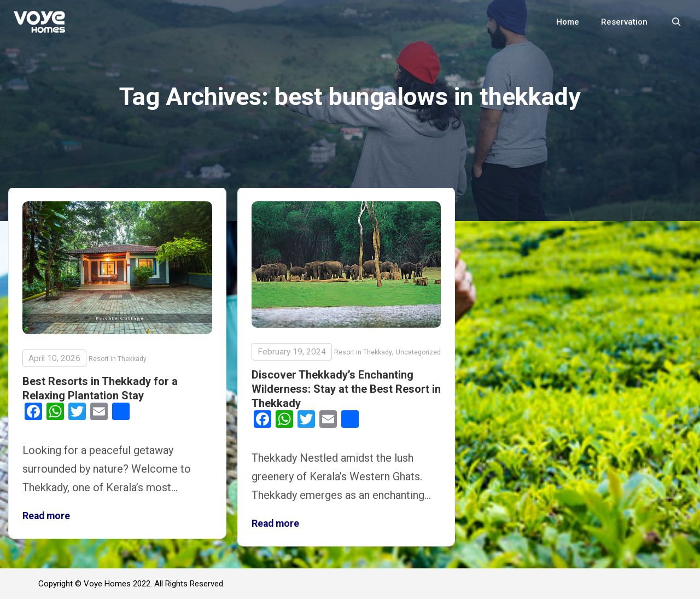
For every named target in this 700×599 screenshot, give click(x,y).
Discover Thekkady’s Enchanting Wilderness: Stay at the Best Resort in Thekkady (346, 389)
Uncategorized (418, 352)
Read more (46, 516)
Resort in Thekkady (118, 359)
